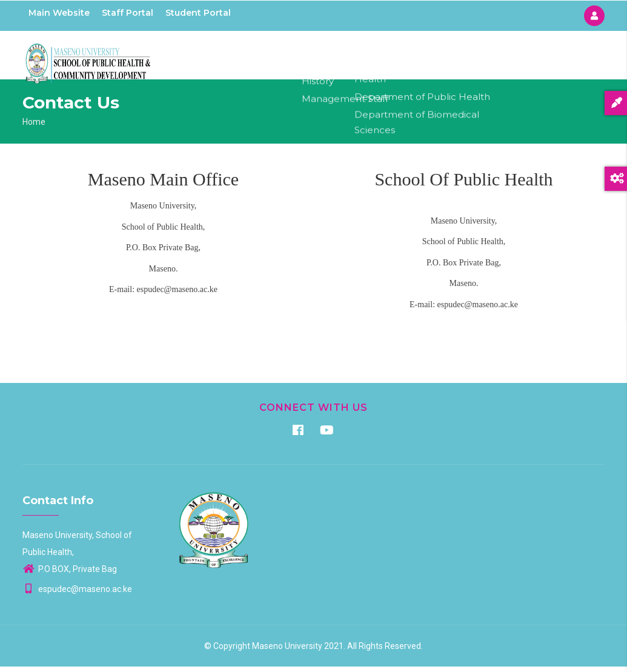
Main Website (59, 13)
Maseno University (287, 651)
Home (270, 58)
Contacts (530, 58)
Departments (379, 58)
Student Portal (198, 13)
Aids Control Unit (459, 58)
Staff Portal (128, 13)
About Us (316, 58)
